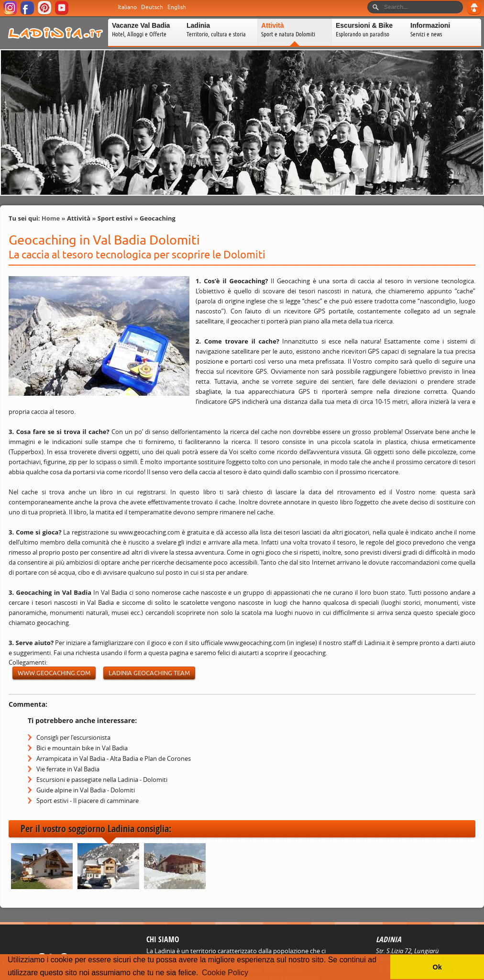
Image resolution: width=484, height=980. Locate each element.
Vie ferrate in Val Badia (68, 769)
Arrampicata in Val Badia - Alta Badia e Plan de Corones (114, 758)
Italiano (127, 7)
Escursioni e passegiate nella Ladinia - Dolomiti (102, 780)
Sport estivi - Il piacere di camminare (88, 801)
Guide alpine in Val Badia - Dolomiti (86, 790)
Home (51, 218)
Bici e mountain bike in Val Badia (82, 748)
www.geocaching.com (54, 673)
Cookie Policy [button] (225, 973)
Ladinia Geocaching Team (149, 673)
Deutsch (152, 7)
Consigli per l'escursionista (73, 737)
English (177, 7)
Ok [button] (437, 967)
